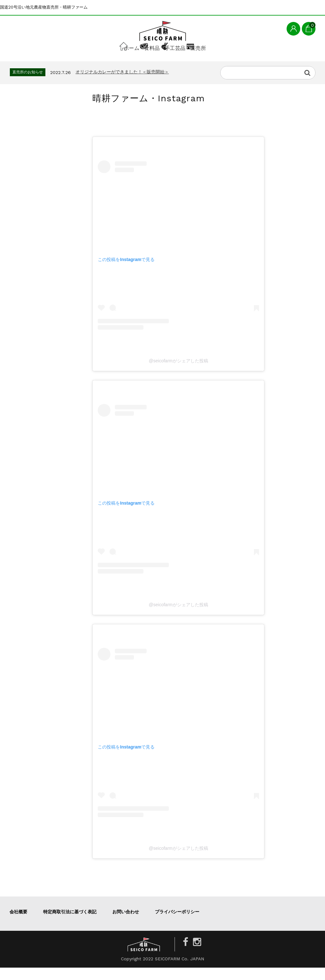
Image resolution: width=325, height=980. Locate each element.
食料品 (141, 63)
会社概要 (18, 924)
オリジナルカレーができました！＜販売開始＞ (122, 84)
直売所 (224, 63)
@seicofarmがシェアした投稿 (179, 373)
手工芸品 (182, 63)
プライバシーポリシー (177, 924)
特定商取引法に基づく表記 (70, 924)
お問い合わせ (126, 924)
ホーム (101, 63)
